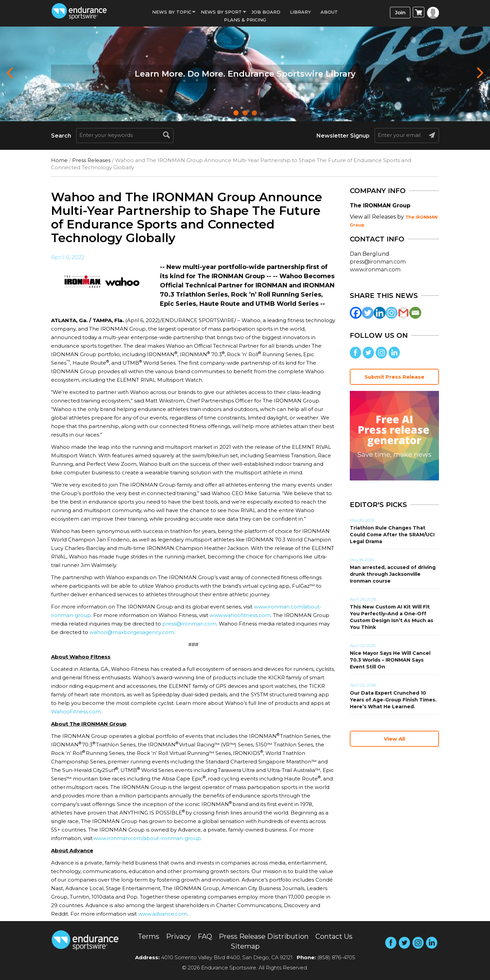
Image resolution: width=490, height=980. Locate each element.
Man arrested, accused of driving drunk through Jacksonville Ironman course (393, 574)
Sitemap (245, 946)
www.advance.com (163, 914)
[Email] (415, 313)
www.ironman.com (375, 270)
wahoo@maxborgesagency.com (132, 632)
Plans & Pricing (245, 20)
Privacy (178, 936)
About (329, 12)
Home (59, 160)
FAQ (205, 936)
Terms (149, 936)
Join (400, 12)
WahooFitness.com (76, 712)
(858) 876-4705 (336, 957)
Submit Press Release (394, 377)
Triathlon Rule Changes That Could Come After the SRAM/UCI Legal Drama (392, 535)
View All (394, 739)
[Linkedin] (380, 313)
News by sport (221, 12)
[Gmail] (403, 313)
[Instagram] (391, 313)
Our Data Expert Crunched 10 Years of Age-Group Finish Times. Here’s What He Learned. (393, 700)
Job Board (266, 12)
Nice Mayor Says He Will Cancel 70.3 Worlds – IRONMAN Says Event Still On (390, 660)
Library (300, 12)
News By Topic (172, 12)
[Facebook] (356, 313)
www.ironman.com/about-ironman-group (147, 838)
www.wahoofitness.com (240, 615)
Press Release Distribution (264, 936)
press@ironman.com (189, 624)
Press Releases (91, 160)
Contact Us (334, 936)
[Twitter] (368, 313)
